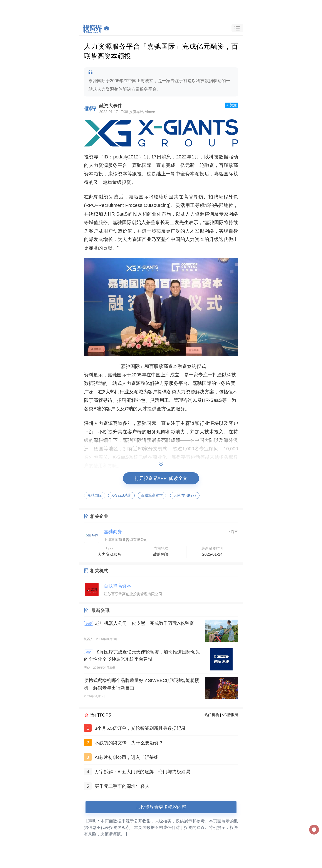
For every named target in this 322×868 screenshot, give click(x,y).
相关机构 (99, 571)
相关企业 (99, 516)
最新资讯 (101, 610)
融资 (89, 624)
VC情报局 (230, 715)
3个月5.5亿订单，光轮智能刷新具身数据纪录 (140, 728)
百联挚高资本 (152, 495)
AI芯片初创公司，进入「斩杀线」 (129, 757)
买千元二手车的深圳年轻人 (122, 786)
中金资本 (185, 174)
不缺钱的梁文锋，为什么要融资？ (129, 743)
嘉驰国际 (95, 495)
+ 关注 (231, 105)
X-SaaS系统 (121, 495)
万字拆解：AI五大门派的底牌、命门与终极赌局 (143, 772)
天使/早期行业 (185, 495)
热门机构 (212, 715)
